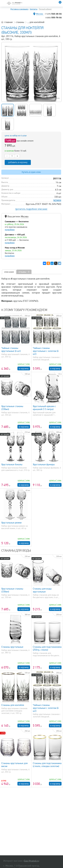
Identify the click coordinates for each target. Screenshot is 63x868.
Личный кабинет (45, 9)
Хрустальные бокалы (12, 464)
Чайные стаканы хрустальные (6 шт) (11, 350)
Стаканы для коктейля (13, 705)
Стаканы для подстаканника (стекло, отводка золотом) (47, 765)
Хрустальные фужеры (44, 464)
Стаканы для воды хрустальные (42, 590)
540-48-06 (53, 14)
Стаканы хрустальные (12, 647)
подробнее (10, 230)
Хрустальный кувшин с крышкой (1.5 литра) (44, 408)
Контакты (34, 9)
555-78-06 (54, 17)
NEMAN (57, 200)
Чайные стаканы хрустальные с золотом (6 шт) (46, 351)
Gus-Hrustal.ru (31, 861)
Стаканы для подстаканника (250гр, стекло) (47, 648)
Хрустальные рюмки (11, 523)
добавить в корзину (18, 162)
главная (8, 22)
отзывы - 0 (24, 272)
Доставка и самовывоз (19, 9)
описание (9, 272)
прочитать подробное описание (31, 209)
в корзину (24, 368)
